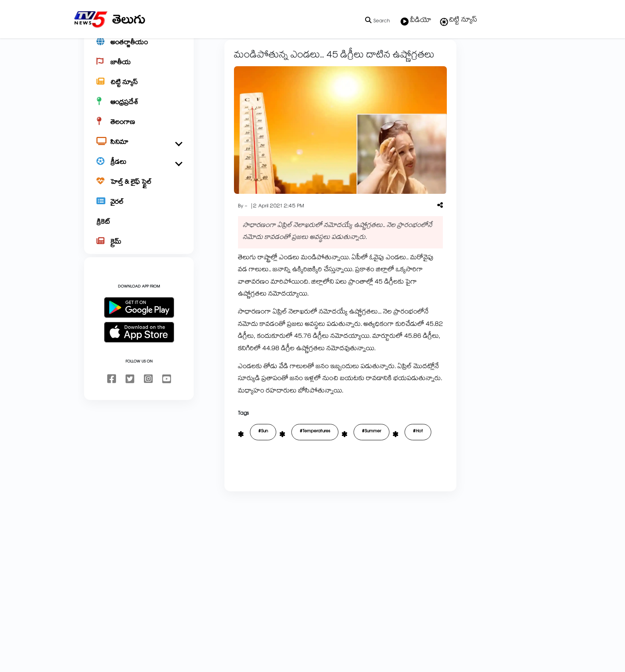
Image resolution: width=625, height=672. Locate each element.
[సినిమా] (139, 170)
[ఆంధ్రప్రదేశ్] (139, 130)
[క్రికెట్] (139, 250)
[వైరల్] (139, 230)
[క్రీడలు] (139, 190)
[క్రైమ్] (139, 270)
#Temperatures (289, 460)
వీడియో (416, 21)
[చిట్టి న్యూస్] (139, 110)
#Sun (238, 460)
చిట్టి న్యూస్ (458, 21)
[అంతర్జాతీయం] (139, 70)
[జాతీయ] (139, 90)
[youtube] (167, 407)
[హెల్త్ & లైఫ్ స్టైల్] (139, 210)
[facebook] (112, 407)
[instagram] (148, 407)
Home (209, 57)
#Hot (392, 460)
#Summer (346, 460)
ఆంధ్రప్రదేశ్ (236, 57)
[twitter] (130, 407)
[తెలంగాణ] (139, 150)
